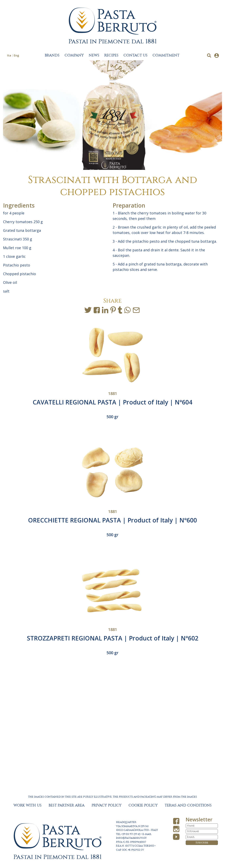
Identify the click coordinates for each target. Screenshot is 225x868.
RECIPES (111, 55)
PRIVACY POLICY (107, 805)
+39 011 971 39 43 (131, 834)
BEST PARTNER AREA (67, 805)
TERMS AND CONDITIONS (188, 805)
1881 (113, 393)
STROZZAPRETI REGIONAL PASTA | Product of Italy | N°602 (113, 638)
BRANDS (52, 55)
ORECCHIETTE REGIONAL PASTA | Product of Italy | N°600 (112, 520)
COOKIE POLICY (143, 805)
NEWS (94, 55)
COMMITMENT (166, 55)
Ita (9, 55)
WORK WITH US (28, 805)
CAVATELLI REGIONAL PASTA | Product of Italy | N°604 (112, 402)
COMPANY (74, 55)
